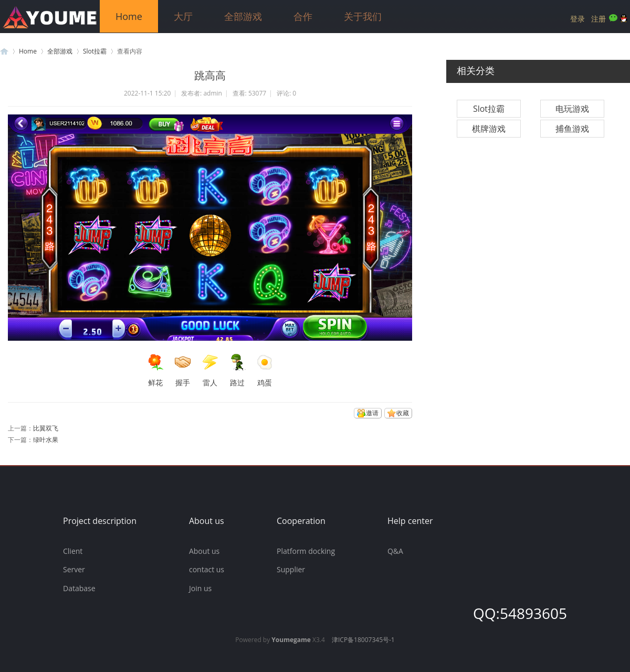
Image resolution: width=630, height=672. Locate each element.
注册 (598, 19)
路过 (237, 371)
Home (129, 16)
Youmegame (291, 640)
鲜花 (155, 371)
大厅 (183, 16)
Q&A (395, 551)
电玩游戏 (572, 109)
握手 (183, 371)
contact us (207, 569)
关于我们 (363, 16)
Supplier (291, 569)
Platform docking (306, 551)
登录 (577, 19)
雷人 (210, 371)
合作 (303, 16)
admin (213, 93)
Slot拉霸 (95, 51)
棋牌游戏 (489, 129)
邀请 (372, 413)
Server (74, 569)
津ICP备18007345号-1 (363, 640)
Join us (200, 588)
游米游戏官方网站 (4, 51)
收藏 (403, 413)
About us (204, 551)
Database (79, 588)
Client (73, 551)
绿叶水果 (46, 440)
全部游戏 (243, 16)
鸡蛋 (265, 371)
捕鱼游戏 (572, 129)
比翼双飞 (46, 428)
